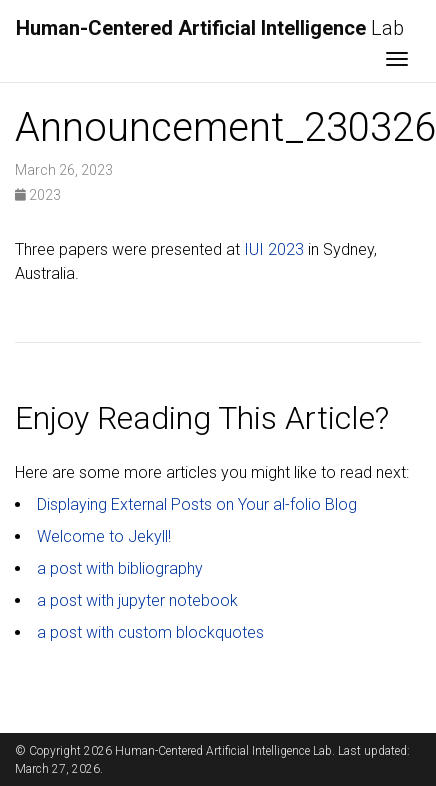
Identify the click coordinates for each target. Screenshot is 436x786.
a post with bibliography (120, 568)
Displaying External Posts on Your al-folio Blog (197, 504)
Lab (210, 28)
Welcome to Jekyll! (104, 536)
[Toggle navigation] (397, 61)
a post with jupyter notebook (137, 600)
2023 (38, 195)
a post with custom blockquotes (150, 632)
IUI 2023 (274, 249)
